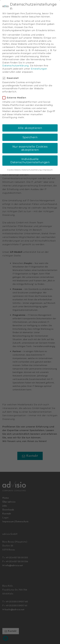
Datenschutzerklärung (16, 61)
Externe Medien (15, 93)
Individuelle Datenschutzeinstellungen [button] (30, 156)
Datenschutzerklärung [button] (32, 165)
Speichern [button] (30, 132)
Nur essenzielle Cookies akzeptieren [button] (30, 143)
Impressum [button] (48, 165)
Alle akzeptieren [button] (30, 123)
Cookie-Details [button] (14, 165)
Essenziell (11, 73)
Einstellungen (39, 64)
